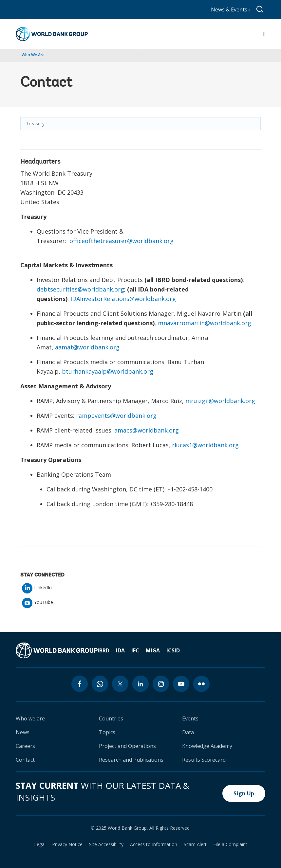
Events (190, 718)
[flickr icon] (201, 684)
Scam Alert (195, 844)
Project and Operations (127, 746)
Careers (25, 746)
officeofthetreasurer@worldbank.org (122, 241)
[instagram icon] (161, 684)
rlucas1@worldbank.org (205, 445)
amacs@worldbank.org (147, 430)
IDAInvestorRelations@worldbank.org (123, 299)
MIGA (153, 650)
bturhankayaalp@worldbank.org (108, 371)
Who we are (30, 718)
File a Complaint (230, 844)
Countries (111, 718)
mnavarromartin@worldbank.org (205, 323)
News (23, 732)
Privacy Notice (67, 844)
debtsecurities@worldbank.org (80, 289)
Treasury (35, 124)
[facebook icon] (80, 684)
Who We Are (33, 55)
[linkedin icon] (140, 684)
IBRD (103, 650)
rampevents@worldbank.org (116, 416)
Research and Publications (131, 760)
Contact (25, 760)
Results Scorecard (204, 760)
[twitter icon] (120, 684)
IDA (120, 650)
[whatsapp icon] (100, 684)
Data (188, 732)
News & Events (230, 9)
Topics (107, 732)
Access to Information (154, 844)
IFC (135, 650)
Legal (40, 844)
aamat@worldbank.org (87, 347)
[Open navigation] (264, 34)
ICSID (173, 650)
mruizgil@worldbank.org (220, 401)
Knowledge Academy (207, 746)
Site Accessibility (106, 844)
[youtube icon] (181, 684)
